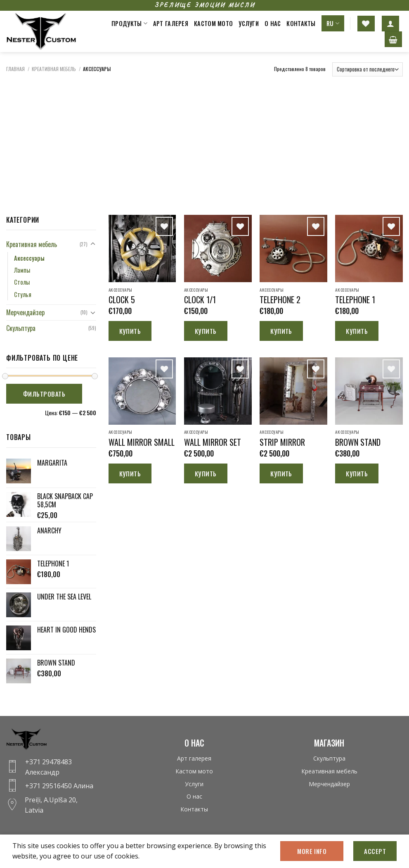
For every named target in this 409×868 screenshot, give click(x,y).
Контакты (301, 23)
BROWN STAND (358, 442)
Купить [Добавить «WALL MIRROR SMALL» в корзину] (130, 473)
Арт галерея (171, 23)
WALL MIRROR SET (213, 442)
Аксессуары (29, 258)
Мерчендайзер (25, 312)
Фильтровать (44, 394)
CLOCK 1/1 (200, 300)
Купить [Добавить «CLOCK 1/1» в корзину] (206, 331)
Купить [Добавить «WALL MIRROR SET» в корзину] (206, 473)
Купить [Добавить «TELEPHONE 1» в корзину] (357, 331)
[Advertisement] (204, 140)
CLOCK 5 (122, 300)
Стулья (23, 294)
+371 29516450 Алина (59, 786)
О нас (273, 23)
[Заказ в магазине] (368, 69)
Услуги (249, 23)
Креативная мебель (54, 69)
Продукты (129, 23)
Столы (22, 282)
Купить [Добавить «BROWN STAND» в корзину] (357, 473)
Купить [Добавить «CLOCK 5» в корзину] (130, 331)
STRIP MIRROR (282, 442)
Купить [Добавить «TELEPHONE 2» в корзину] (281, 331)
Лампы (22, 270)
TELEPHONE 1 (355, 300)
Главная (15, 69)
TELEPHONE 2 (280, 300)
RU (333, 23)
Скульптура (21, 328)
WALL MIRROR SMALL (142, 442)
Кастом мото (213, 23)
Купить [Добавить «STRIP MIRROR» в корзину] (281, 473)
